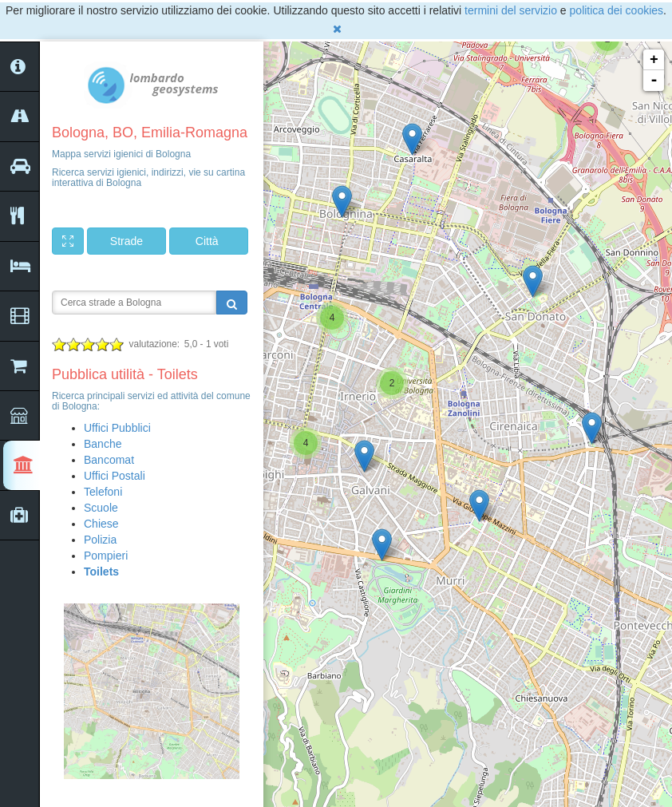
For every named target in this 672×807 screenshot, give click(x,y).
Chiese (101, 524)
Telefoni (103, 492)
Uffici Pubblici (117, 428)
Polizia (100, 540)
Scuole (101, 508)
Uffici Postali (115, 476)
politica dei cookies (617, 10)
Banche (103, 444)
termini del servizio (511, 10)
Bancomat (109, 460)
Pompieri (106, 556)
